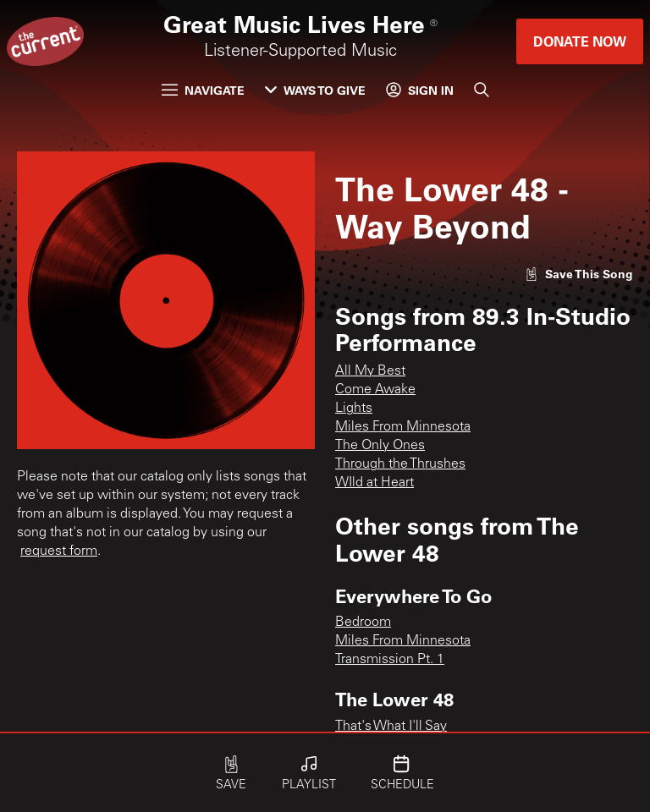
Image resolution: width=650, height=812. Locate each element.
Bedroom (363, 623)
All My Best (370, 371)
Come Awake (375, 390)
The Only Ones (380, 446)
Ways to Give (315, 90)
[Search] (482, 90)
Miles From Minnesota (403, 427)
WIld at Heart (375, 483)
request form (59, 551)
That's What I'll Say (391, 727)
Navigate (203, 90)
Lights (354, 409)
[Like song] (579, 274)
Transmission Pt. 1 (390, 660)
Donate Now (580, 41)
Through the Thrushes (400, 464)
